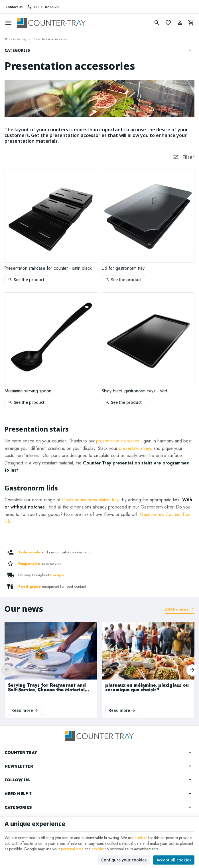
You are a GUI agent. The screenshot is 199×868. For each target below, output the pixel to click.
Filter (188, 157)
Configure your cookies (124, 860)
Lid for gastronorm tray (123, 268)
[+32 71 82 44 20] (43, 7)
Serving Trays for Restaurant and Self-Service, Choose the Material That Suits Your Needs (47, 688)
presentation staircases (118, 441)
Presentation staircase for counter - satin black (48, 268)
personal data (72, 849)
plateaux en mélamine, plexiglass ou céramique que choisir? (147, 688)
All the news (177, 609)
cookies (141, 838)
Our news (24, 609)
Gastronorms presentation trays (91, 500)
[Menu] (9, 23)
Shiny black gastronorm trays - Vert (134, 391)
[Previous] (7, 670)
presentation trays (135, 448)
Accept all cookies (174, 860)
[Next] (192, 670)
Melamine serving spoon (28, 391)
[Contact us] (14, 7)
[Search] (157, 23)
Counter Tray (16, 39)
